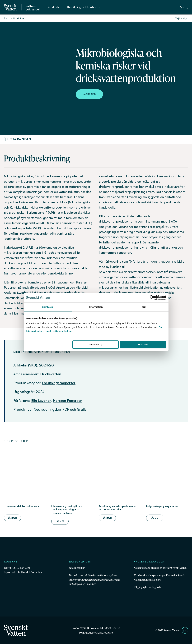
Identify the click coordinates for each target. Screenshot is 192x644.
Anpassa (96, 345)
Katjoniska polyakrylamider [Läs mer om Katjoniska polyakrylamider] (162, 506)
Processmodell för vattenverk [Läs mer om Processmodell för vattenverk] (21, 506)
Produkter (54, 7)
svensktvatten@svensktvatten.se (96, 633)
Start (7, 18)
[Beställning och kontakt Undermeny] (99, 7)
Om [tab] (144, 307)
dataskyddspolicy (151, 580)
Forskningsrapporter (59, 383)
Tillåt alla (143, 345)
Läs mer (12, 518)
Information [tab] (96, 307)
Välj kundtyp (182, 18)
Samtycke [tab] (48, 307)
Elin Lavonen (41, 400)
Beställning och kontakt (82, 7)
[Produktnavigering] (5, 139)
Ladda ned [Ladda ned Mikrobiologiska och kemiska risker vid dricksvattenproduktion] (89, 94)
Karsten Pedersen (68, 400)
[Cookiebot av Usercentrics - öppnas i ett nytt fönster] (152, 298)
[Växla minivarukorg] (184, 7)
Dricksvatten (51, 374)
